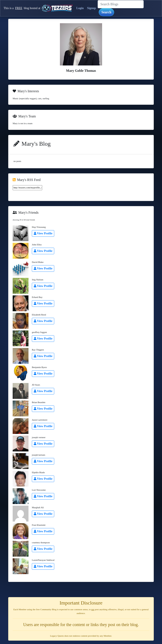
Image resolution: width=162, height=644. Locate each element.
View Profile (43, 233)
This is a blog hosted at (37, 8)
